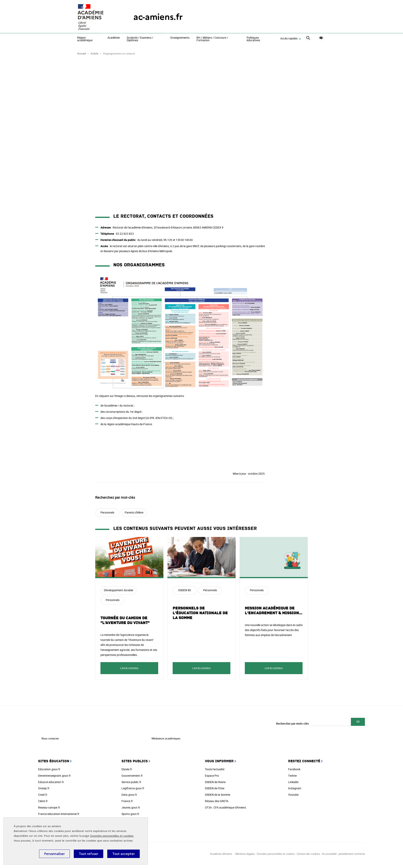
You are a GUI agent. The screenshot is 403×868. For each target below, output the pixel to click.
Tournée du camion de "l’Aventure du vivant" (125, 619)
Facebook (294, 768)
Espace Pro (212, 774)
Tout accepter (124, 854)
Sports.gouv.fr (130, 812)
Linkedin (293, 781)
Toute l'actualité (215, 768)
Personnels (107, 511)
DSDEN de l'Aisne (215, 781)
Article (94, 52)
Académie (114, 38)
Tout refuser (89, 854)
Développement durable (118, 589)
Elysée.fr (127, 768)
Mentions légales (245, 852)
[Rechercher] (308, 39)
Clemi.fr (43, 800)
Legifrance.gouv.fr (133, 787)
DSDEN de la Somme (218, 793)
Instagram (295, 787)
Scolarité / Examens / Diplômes (140, 39)
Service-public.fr (131, 781)
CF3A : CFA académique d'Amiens (225, 806)
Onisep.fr (44, 787)
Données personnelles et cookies (112, 836)
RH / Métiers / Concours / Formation (212, 39)
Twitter (293, 774)
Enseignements (180, 38)
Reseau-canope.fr (49, 806)
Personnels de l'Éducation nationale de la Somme (200, 612)
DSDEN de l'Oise (215, 787)
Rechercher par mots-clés (292, 722)
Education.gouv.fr (49, 768)
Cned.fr (43, 793)
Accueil (82, 52)
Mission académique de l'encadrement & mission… (274, 609)
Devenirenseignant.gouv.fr (54, 774)
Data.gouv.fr (129, 793)
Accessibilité (321, 38)
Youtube (293, 793)
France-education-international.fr (59, 812)
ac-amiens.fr (158, 17)
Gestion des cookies (308, 852)
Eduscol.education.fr (51, 781)
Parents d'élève (134, 511)
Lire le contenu (129, 667)
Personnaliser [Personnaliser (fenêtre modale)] (54, 854)
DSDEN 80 (185, 589)
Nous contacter (50, 737)
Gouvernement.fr (132, 774)
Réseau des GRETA (217, 800)
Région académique (85, 39)
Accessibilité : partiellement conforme (343, 852)
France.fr (127, 800)
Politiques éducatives (253, 39)
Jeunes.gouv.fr (131, 806)
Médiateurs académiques (166, 737)
